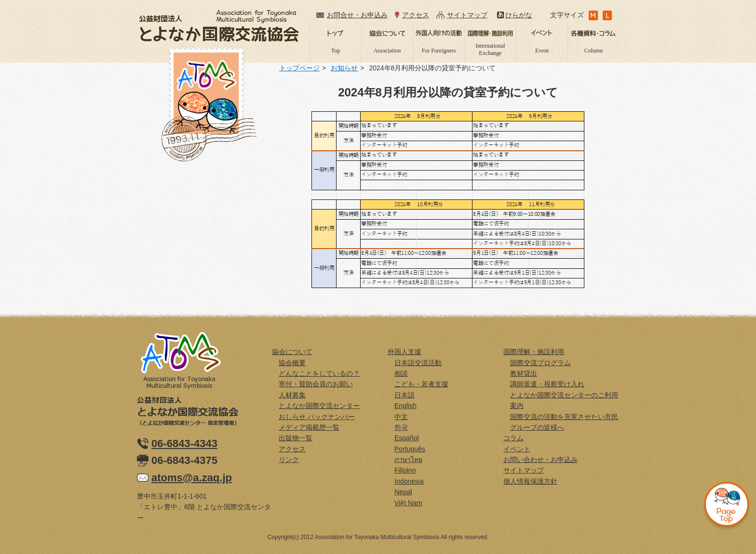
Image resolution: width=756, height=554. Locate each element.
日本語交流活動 (418, 363)
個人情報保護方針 (530, 481)
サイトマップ (467, 15)
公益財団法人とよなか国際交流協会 (219, 26)
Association (387, 51)
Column (594, 51)
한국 (401, 427)
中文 (401, 417)
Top (336, 51)
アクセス (416, 15)
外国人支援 (405, 352)
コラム (513, 438)
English (405, 406)
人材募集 (292, 395)
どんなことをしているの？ (319, 373)
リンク (289, 460)
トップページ (299, 68)
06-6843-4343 (184, 443)
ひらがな (519, 15)
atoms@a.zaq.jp (192, 478)
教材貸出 (524, 373)
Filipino (405, 470)
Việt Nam (408, 503)
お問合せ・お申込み (357, 15)
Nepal (403, 492)
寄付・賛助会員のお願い (316, 384)
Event (542, 51)
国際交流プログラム (540, 363)
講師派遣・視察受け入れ (547, 384)
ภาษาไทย (408, 460)
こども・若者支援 (421, 384)
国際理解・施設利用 (534, 352)
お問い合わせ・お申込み (540, 460)
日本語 (405, 395)
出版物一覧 (296, 438)
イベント (517, 449)
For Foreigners (439, 51)
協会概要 (292, 363)
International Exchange (490, 49)
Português (410, 449)
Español (407, 438)
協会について (292, 352)
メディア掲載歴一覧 (309, 427)
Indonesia (409, 481)
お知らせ (344, 68)
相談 (401, 373)
